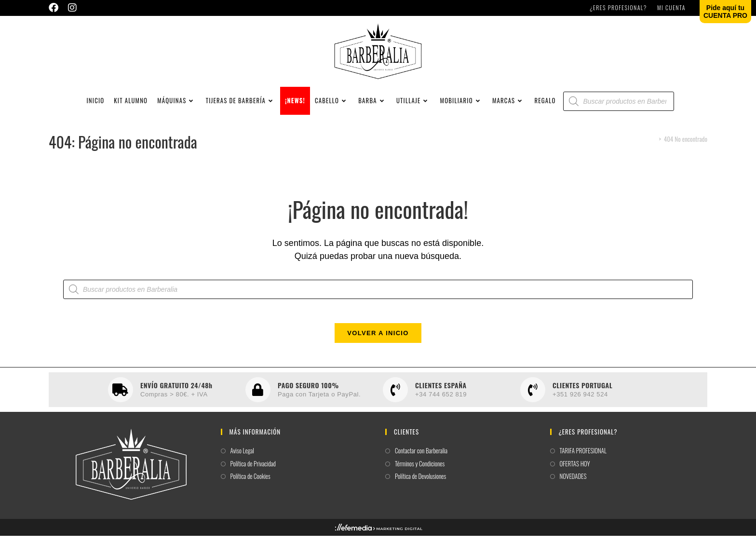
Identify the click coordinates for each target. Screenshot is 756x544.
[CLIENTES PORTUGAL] (533, 398)
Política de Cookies (250, 484)
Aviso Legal (242, 459)
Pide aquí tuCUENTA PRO (725, 12)
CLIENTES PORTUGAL (582, 393)
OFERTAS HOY (575, 471)
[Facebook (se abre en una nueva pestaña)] (56, 8)
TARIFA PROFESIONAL (583, 459)
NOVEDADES (573, 484)
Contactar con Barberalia (421, 459)
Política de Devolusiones (420, 484)
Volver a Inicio (378, 341)
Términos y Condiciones (420, 471)
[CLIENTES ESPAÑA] (395, 398)
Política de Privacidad (253, 471)
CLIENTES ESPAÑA (441, 393)
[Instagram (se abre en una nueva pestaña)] (72, 8)
